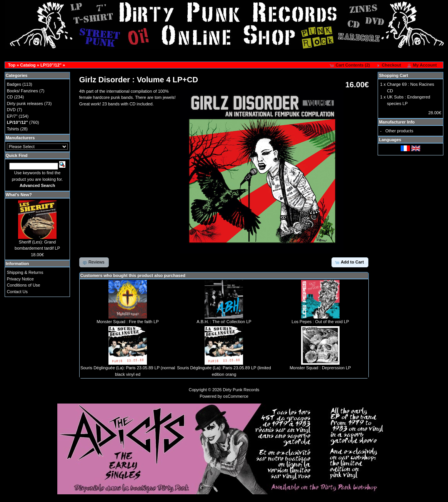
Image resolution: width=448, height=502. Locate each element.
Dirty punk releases (25, 103)
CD (10, 97)
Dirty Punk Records (241, 390)
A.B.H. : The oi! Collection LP (224, 322)
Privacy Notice (20, 279)
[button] (351, 65)
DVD (11, 110)
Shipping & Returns (25, 272)
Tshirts (13, 129)
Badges (14, 84)
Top (12, 65)
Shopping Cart (393, 75)
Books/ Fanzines (22, 91)
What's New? (19, 195)
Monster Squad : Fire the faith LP (127, 322)
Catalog (28, 65)
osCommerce (236, 396)
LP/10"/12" (51, 65)
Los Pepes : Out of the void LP (320, 322)
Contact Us (17, 292)
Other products (399, 131)
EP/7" (12, 116)
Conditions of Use (24, 285)
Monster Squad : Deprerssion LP (320, 368)
